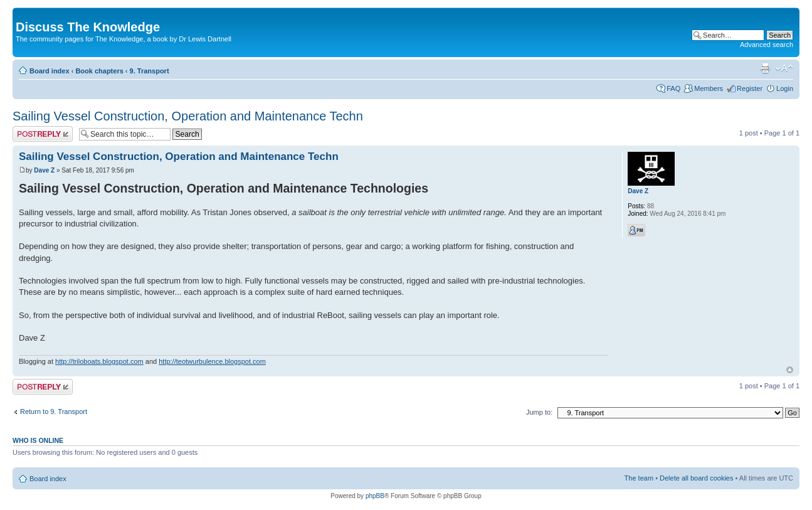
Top (790, 370)
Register (750, 88)
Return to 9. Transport (54, 412)
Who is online (38, 440)
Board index (50, 71)
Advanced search (767, 45)
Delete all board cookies (696, 478)
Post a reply (43, 134)
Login (785, 88)
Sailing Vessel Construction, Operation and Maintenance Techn (188, 116)
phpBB (375, 496)
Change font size (784, 68)
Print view (765, 68)
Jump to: (539, 412)
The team (639, 478)
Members (709, 88)
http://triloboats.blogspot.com (99, 361)
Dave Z (44, 170)
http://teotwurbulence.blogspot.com (212, 361)
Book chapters (99, 71)
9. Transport (150, 71)
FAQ (673, 88)
